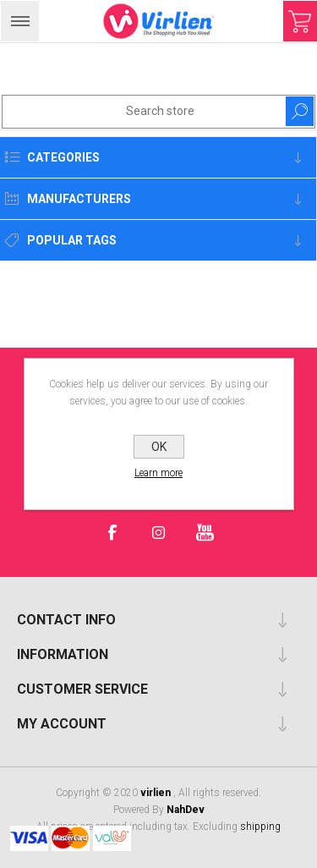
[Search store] (127, 110)
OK (159, 447)
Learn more (158, 473)
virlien (157, 793)
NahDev (186, 810)
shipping (260, 827)
